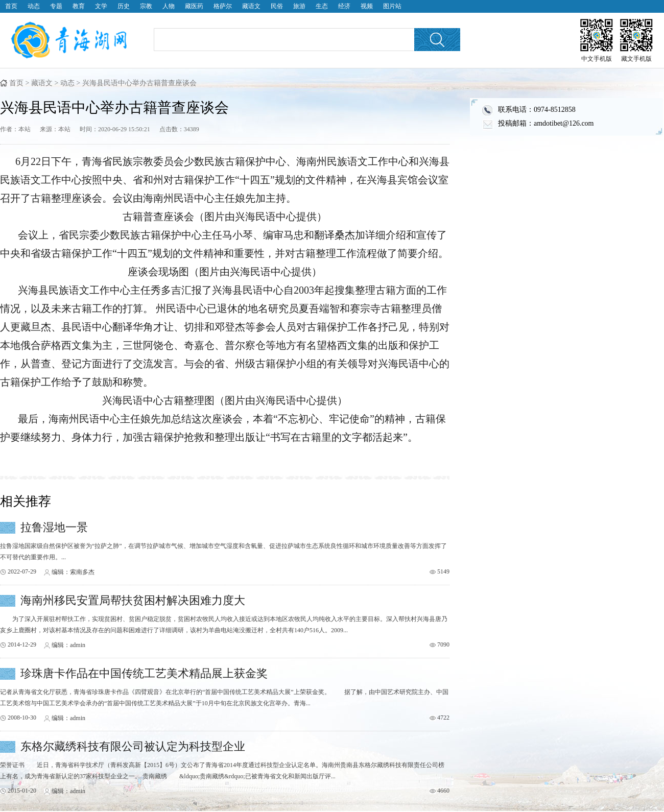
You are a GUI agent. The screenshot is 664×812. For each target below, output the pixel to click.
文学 (101, 6)
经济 (344, 6)
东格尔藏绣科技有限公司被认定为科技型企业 (133, 746)
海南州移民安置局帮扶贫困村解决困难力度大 (133, 600)
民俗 (277, 6)
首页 (11, 6)
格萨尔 (223, 6)
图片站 (392, 6)
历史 (124, 6)
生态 (322, 6)
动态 (34, 6)
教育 (79, 6)
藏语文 (251, 6)
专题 (56, 6)
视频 (367, 6)
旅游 (299, 6)
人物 (169, 6)
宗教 (146, 6)
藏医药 (194, 6)
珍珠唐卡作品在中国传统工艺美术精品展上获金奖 (144, 673)
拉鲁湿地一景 (54, 527)
